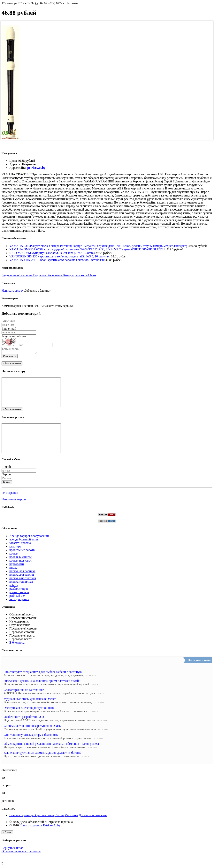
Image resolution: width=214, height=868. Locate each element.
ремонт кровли (19, 593)
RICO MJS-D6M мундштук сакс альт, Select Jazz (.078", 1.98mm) (52, 253)
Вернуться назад (12, 849)
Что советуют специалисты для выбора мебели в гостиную (43, 673)
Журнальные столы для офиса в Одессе (30, 700)
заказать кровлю (20, 544)
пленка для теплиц (22, 576)
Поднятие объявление (48, 275)
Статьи (59, 816)
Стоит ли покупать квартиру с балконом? (31, 736)
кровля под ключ (20, 562)
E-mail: (6, 468)
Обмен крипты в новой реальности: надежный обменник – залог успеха (51, 745)
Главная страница (21, 816)
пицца (13, 569)
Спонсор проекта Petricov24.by (40, 826)
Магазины (71, 816)
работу (14, 586)
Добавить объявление (93, 816)
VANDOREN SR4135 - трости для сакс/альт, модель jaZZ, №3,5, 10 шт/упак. (60, 256)
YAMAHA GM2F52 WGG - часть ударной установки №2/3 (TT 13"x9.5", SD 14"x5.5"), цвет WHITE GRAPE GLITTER (88, 249)
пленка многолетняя (23, 579)
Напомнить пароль (14, 501)
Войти (7, 484)
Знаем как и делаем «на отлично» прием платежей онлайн (42, 682)
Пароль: (7, 476)
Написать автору (13, 291)
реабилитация (19, 590)
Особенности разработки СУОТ (25, 718)
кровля (14, 555)
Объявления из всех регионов (21, 852)
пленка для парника (22, 572)
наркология (17, 565)
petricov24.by (36, 168)
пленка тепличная (21, 583)
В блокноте (17, 644)
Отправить (10, 357)
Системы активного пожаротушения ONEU (32, 727)
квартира (15, 548)
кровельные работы (22, 551)
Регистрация (10, 494)
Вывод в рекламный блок (80, 275)
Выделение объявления (17, 275)
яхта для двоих (19, 600)
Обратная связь (44, 816)
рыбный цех (17, 597)
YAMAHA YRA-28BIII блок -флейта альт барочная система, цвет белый (57, 260)
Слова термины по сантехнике (24, 691)
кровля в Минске (21, 558)
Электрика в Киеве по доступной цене (29, 709)
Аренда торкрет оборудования (29, 537)
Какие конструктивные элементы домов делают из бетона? (43, 754)
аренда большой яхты (24, 541)
